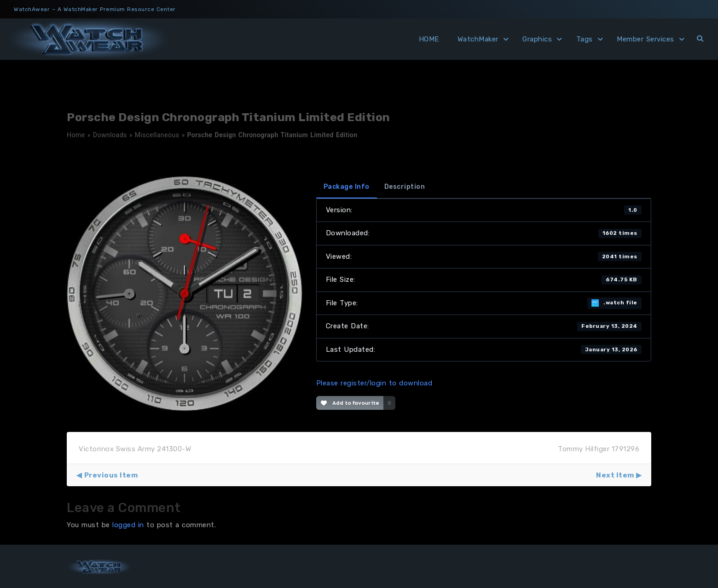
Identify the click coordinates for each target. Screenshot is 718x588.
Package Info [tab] (347, 187)
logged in (128, 525)
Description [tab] (405, 187)
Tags (585, 39)
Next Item (615, 475)
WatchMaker (478, 39)
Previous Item (111, 475)
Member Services (646, 39)
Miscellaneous (157, 135)
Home (76, 135)
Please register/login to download (374, 383)
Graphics (537, 39)
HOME (429, 39)
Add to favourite (350, 403)
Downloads (110, 135)
